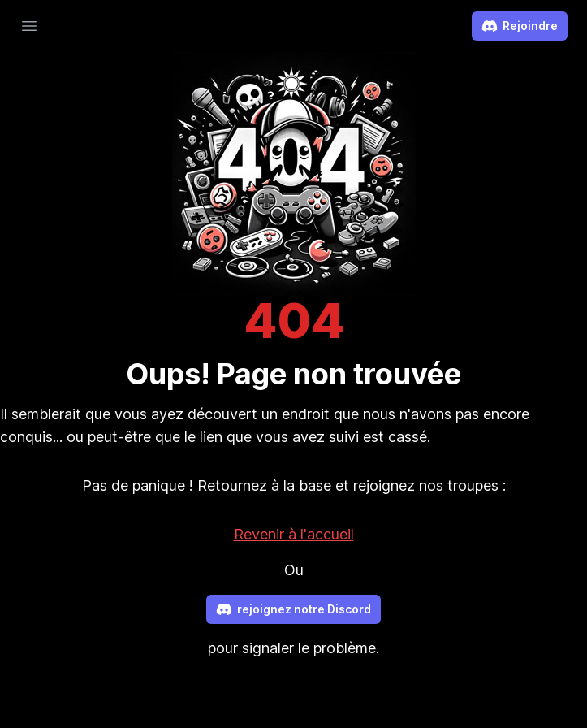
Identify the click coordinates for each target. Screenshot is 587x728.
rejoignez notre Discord (293, 609)
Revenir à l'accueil (294, 534)
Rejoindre (520, 26)
